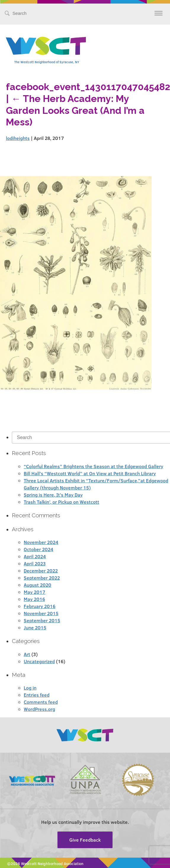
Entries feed (37, 695)
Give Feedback (85, 840)
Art (27, 654)
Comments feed (41, 702)
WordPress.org (39, 709)
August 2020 (37, 585)
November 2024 (41, 542)
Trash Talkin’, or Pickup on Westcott (61, 502)
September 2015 (42, 620)
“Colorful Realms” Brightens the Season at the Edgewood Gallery (93, 466)
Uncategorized (39, 661)
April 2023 (35, 563)
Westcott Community (46, 46)
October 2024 (39, 549)
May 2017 (35, 592)
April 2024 (35, 556)
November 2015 (41, 613)
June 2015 (35, 627)
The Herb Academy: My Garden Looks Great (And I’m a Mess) (75, 110)
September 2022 (42, 578)
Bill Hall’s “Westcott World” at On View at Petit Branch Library (90, 473)
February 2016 (40, 606)
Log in (30, 688)
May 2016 (34, 599)
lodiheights (18, 138)
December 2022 (41, 571)
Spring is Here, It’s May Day (53, 495)
